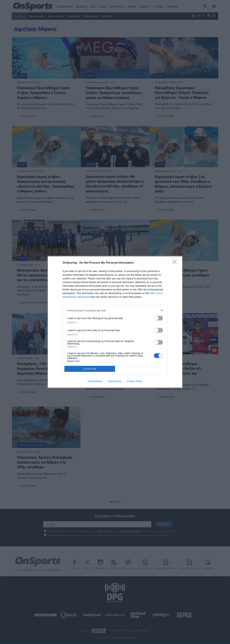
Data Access (115, 381)
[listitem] (115, 310)
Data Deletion (95, 381)
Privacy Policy (135, 381)
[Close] (176, 263)
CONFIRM (90, 369)
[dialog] (115, 322)
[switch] (158, 318)
